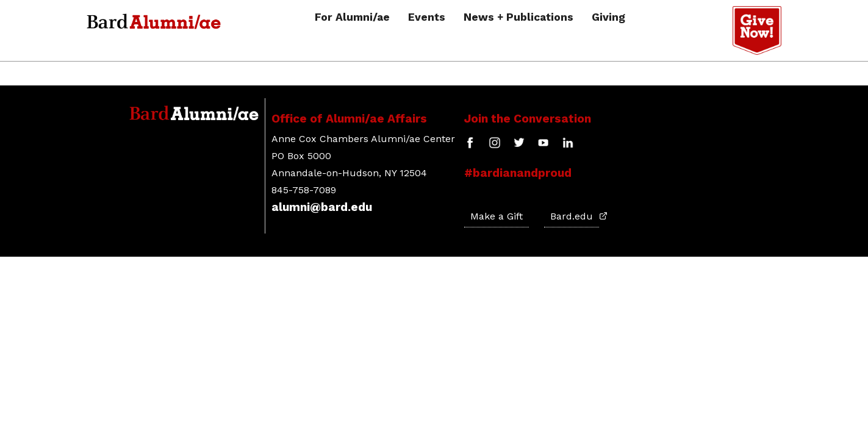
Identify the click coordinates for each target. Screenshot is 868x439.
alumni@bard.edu (322, 207)
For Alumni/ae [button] (352, 18)
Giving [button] (608, 18)
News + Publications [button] (518, 18)
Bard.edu (575, 216)
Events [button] (427, 18)
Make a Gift (497, 216)
